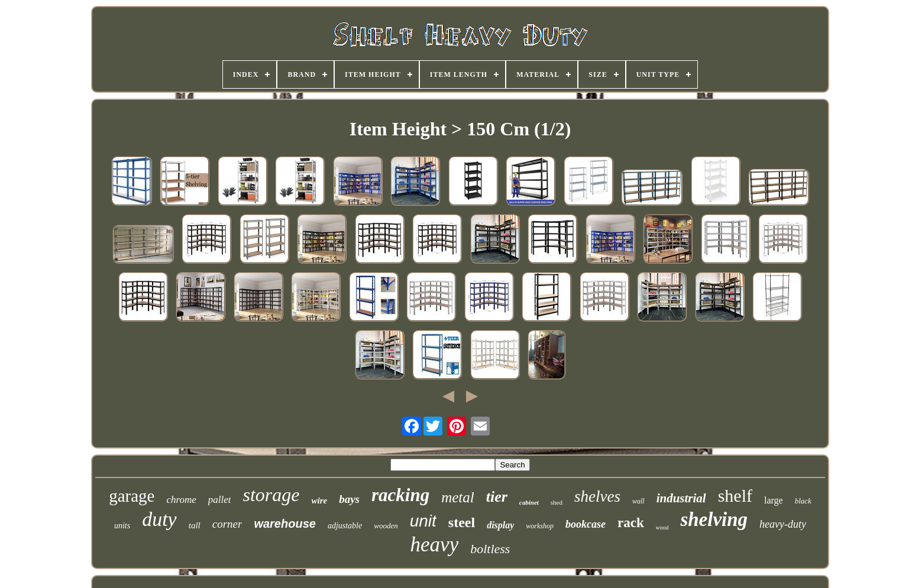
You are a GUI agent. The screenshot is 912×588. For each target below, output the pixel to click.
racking (400, 495)
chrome (181, 500)
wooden (386, 526)
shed (557, 502)
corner (227, 524)
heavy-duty (783, 524)
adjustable (345, 526)
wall (638, 501)
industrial (681, 498)
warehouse (284, 524)
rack (631, 523)
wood (662, 527)
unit (423, 521)
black (803, 501)
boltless (490, 549)
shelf (735, 496)
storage (271, 495)
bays (349, 499)
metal (458, 497)
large (774, 500)
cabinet (529, 502)
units (122, 526)
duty (159, 519)
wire (319, 501)
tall (195, 525)
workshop (540, 526)
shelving (714, 519)
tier (497, 497)
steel (462, 522)
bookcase (586, 524)
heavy (435, 545)
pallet (220, 500)
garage (132, 496)
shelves (597, 496)
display (500, 525)
